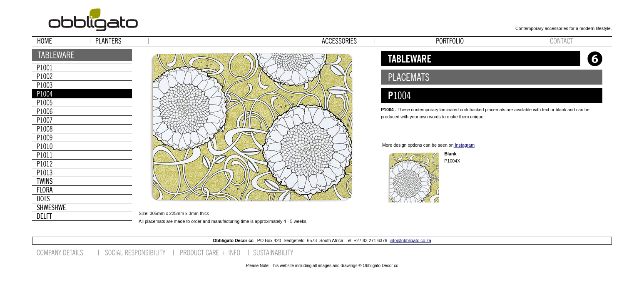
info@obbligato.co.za (410, 240)
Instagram (464, 145)
